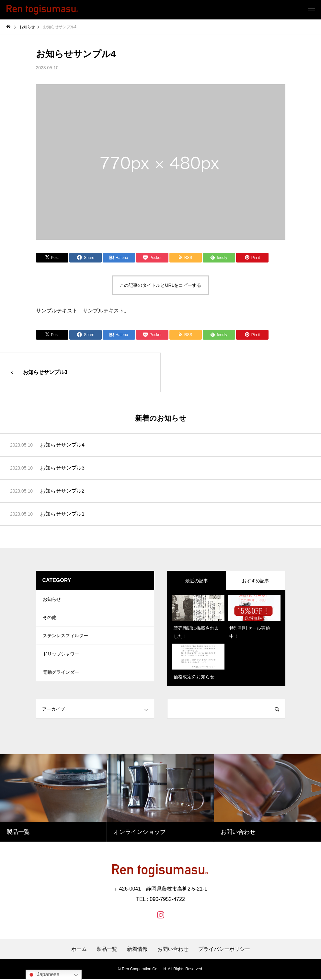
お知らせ (52, 600)
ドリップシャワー (61, 658)
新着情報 (137, 951)
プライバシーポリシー (224, 951)
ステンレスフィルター (65, 639)
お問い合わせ (173, 951)
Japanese (43, 975)
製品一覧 (107, 951)
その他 (50, 619)
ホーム (79, 951)
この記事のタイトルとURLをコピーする (160, 285)
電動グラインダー (61, 678)
